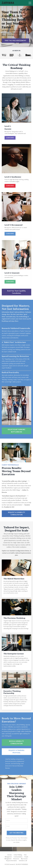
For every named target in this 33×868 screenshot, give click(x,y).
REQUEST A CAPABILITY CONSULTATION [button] (17, 514)
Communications (18, 857)
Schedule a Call (23, 861)
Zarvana (9, 855)
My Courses (24, 859)
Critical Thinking (18, 855)
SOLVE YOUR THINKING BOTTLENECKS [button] (17, 431)
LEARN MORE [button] (10, 138)
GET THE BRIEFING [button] (17, 833)
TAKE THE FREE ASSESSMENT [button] (15, 41)
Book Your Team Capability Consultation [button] (16, 292)
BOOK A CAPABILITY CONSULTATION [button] (16, 742)
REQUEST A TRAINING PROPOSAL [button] (17, 752)
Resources (16, 859)
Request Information (11, 861)
